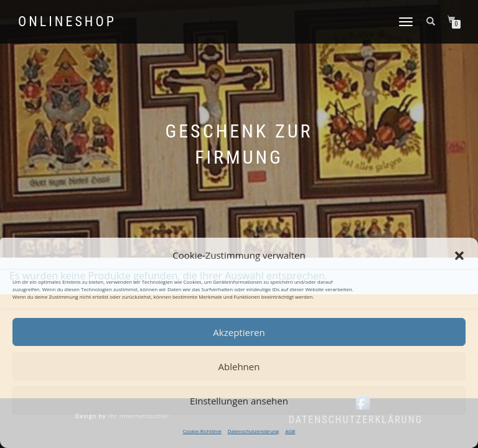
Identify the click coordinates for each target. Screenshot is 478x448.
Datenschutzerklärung (253, 431)
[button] (459, 256)
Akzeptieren (239, 332)
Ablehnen (239, 366)
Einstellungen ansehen (239, 401)
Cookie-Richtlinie (202, 431)
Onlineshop (67, 22)
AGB (290, 431)
